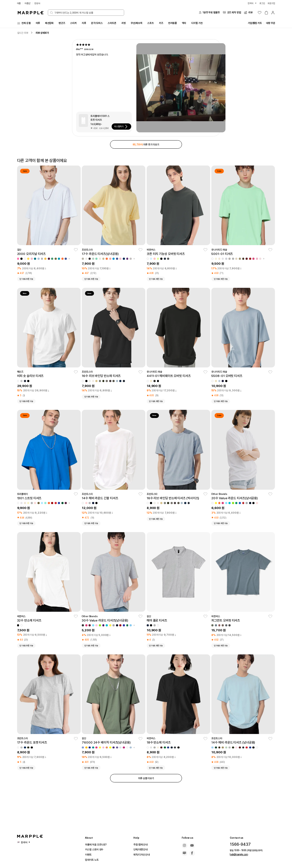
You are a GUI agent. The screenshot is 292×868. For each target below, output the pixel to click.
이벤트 (89, 855)
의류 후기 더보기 (146, 145)
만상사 (39, 3)
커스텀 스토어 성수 (95, 850)
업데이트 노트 (93, 860)
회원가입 (271, 3)
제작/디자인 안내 (142, 855)
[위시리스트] (260, 13)
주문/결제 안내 (141, 845)
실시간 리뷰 (23, 33)
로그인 (261, 3)
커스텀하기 (123, 127)
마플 (19, 3)
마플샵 (29, 3)
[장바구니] (266, 13)
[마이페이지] (273, 13)
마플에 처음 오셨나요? (97, 845)
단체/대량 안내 (141, 850)
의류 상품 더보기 (146, 780)
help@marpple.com (238, 854)
